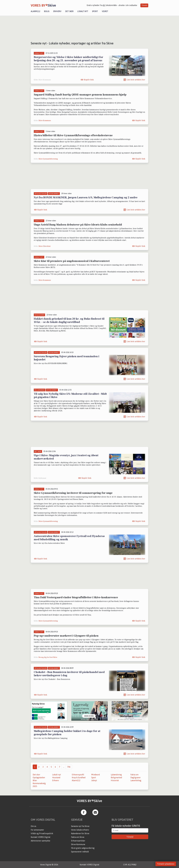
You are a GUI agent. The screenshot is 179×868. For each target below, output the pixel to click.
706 (69, 767)
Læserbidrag (136, 780)
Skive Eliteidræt (45, 246)
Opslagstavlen (39, 778)
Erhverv (57, 11)
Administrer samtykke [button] (40, 841)
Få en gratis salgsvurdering (83, 848)
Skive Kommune (45, 121)
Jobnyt (94, 780)
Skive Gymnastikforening (48, 159)
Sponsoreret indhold (80, 852)
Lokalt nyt (83, 11)
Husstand (56, 778)
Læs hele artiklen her (136, 80)
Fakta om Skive (78, 837)
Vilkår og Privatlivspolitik (42, 833)
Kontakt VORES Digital (41, 837)
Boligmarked (116, 778)
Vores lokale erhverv (80, 830)
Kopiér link (89, 80)
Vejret (105, 11)
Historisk (115, 780)
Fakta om (134, 775)
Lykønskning (116, 775)
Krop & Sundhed (79, 778)
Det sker (69, 11)
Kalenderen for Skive (80, 833)
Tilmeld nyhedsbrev (166, 864)
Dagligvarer (136, 778)
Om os (33, 826)
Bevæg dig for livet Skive (48, 657)
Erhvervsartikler (78, 841)
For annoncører (37, 830)
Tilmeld (144, 5)
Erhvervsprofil (78, 775)
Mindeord (96, 775)
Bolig (47, 11)
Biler (35, 780)
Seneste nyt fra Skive (80, 826)
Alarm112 (35, 11)
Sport (95, 11)
